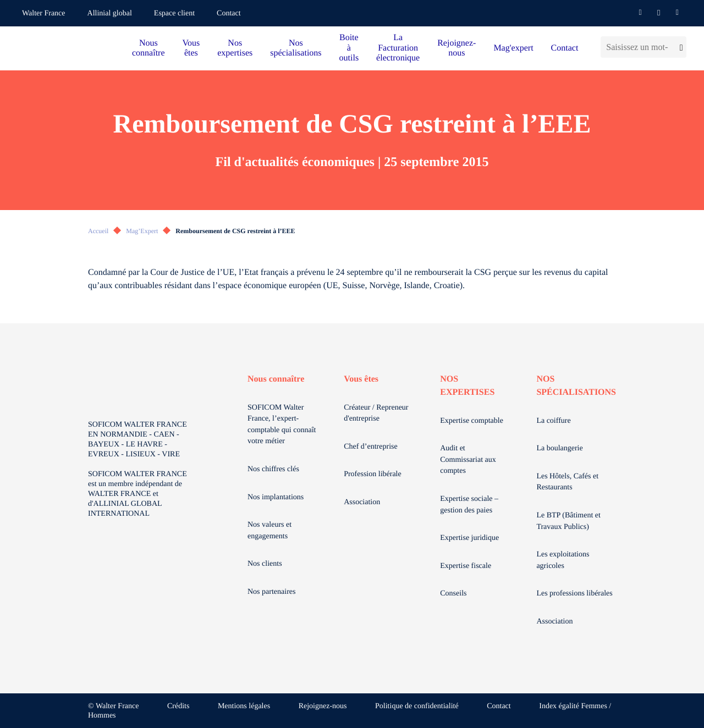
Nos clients (265, 564)
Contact (229, 13)
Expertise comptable (472, 421)
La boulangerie (559, 448)
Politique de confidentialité (417, 706)
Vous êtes (191, 48)
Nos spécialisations (296, 48)
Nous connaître (148, 48)
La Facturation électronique (398, 48)
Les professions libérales (574, 594)
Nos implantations (276, 497)
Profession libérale (373, 474)
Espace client (174, 13)
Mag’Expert (142, 231)
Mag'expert (513, 48)
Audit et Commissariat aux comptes (468, 460)
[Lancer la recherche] (680, 47)
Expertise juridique (469, 538)
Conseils (453, 594)
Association (362, 502)
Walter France (44, 13)
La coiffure (553, 421)
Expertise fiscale (466, 566)
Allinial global (110, 13)
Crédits (178, 706)
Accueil (98, 231)
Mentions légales (244, 706)
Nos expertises (235, 48)
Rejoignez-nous (457, 48)
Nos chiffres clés (273, 469)
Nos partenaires (271, 592)
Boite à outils (349, 48)
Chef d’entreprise (371, 447)
